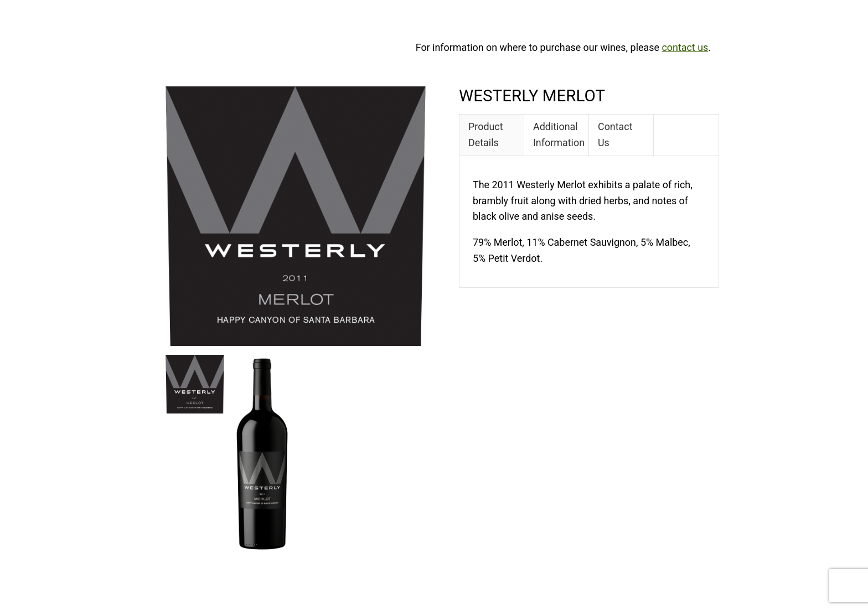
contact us (685, 47)
